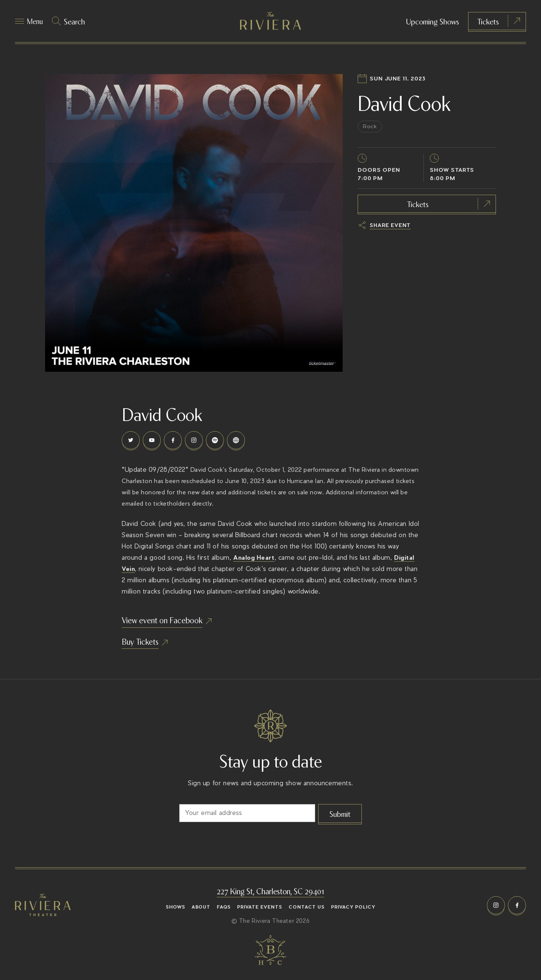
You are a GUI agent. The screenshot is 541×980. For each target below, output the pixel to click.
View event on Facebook (173, 629)
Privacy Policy (353, 907)
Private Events (260, 907)
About (201, 907)
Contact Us (307, 907)
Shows (175, 907)
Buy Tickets (146, 653)
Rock (371, 133)
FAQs (224, 907)
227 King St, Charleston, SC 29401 (271, 891)
